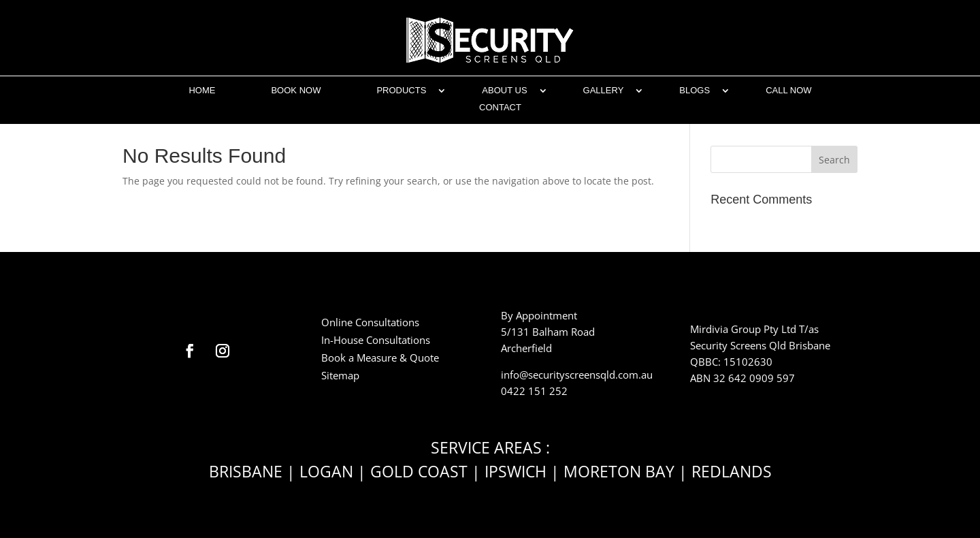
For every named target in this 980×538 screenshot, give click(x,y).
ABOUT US (504, 90)
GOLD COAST (419, 471)
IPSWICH (516, 471)
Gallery (604, 90)
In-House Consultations (376, 340)
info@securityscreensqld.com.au (577, 375)
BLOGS (695, 90)
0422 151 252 (534, 391)
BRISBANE (246, 471)
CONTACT (500, 107)
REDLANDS (732, 471)
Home (202, 90)
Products (401, 90)
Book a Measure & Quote (380, 358)
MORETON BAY (619, 471)
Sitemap (340, 375)
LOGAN (326, 471)
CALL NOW (788, 90)
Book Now (296, 90)
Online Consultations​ (370, 322)
